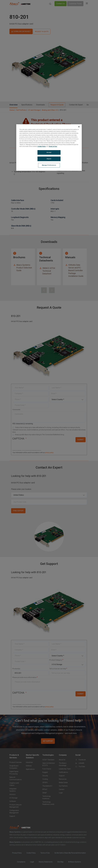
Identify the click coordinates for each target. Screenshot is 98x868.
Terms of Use (53, 146)
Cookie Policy (42, 146)
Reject (49, 159)
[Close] (79, 127)
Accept (49, 152)
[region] (49, 147)
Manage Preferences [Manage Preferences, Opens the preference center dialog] (49, 165)
